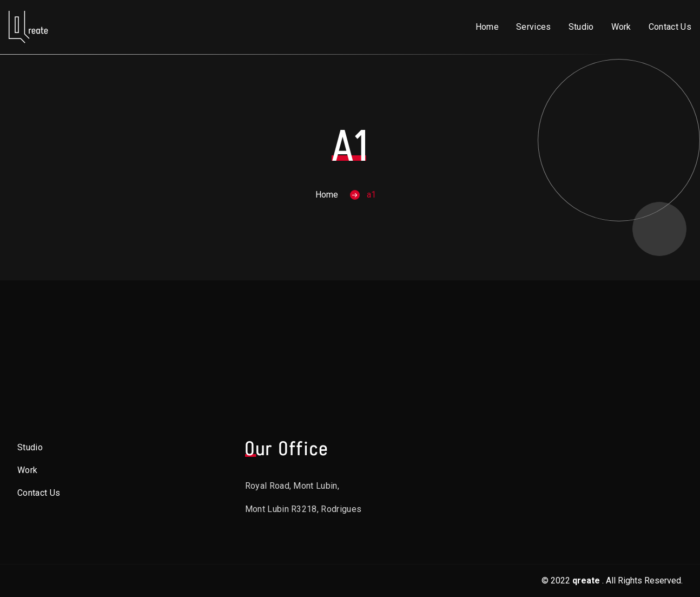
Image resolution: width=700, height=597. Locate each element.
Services (534, 27)
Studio (581, 27)
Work (621, 27)
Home (487, 27)
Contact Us (670, 27)
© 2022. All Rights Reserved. (612, 580)
